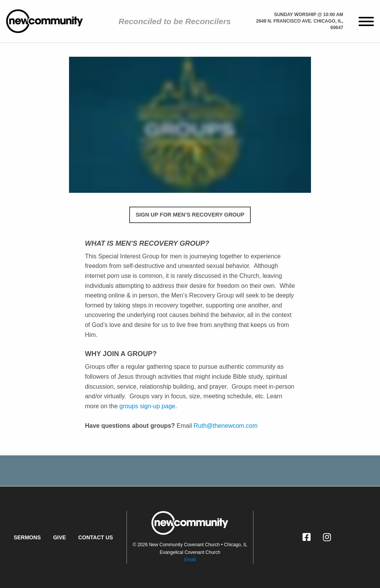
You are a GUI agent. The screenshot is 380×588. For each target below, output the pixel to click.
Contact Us (96, 537)
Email (190, 560)
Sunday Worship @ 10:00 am (309, 15)
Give (59, 537)
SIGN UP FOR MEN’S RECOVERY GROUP (190, 215)
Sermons (27, 537)
